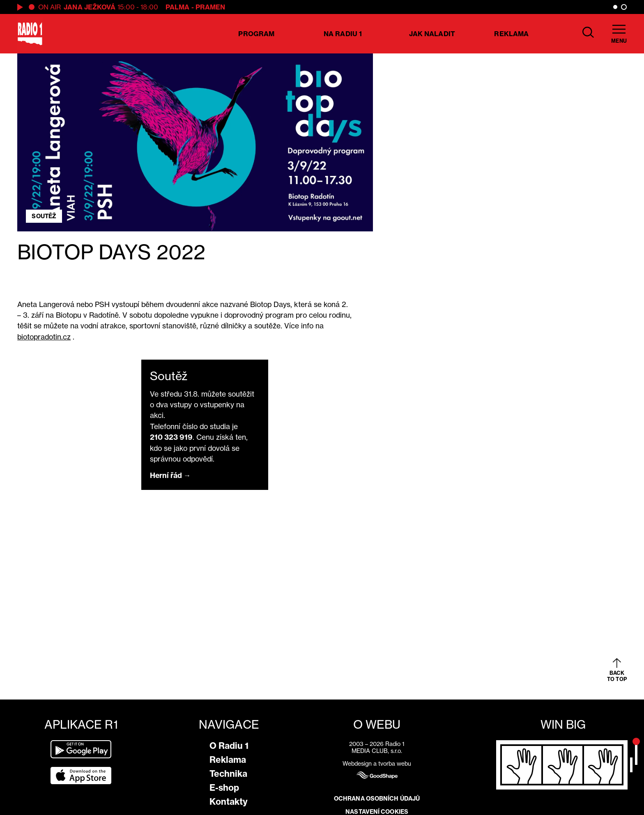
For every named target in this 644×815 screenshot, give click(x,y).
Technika (228, 774)
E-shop (224, 788)
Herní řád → (170, 475)
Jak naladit (432, 34)
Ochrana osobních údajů (377, 799)
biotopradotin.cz (44, 337)
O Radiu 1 (229, 746)
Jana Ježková (90, 7)
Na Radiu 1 (343, 34)
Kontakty (229, 802)
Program (256, 34)
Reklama (511, 34)
